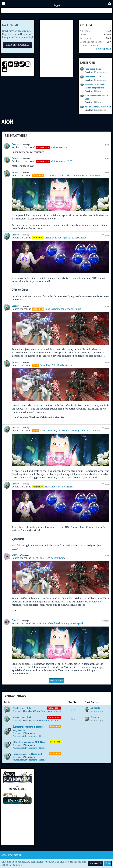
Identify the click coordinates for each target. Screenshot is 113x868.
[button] (4, 3)
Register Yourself (18, 45)
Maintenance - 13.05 (93, 69)
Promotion (55, 742)
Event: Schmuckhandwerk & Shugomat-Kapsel (57, 623)
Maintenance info (50, 721)
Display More (57, 681)
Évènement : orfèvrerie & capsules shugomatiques (73, 175)
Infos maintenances (51, 711)
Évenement (55, 726)
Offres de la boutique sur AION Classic (65, 238)
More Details (96, 863)
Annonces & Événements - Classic (29, 736)
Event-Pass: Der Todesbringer (48, 558)
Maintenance (54, 708)
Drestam (89, 72)
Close (108, 863)
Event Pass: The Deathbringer (56, 365)
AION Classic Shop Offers (58, 487)
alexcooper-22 (103, 49)
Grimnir (15, 555)
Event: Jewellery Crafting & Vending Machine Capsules (70, 431)
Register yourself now (15, 34)
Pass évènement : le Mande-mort (98, 107)
